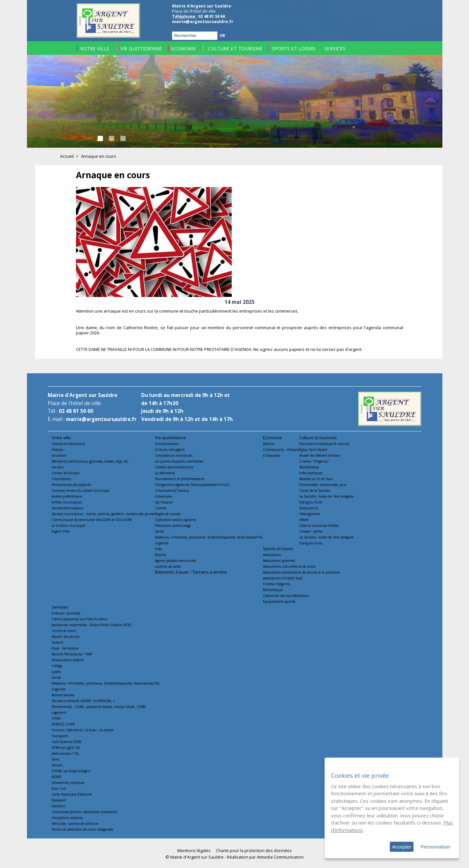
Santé (159, 531)
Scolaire (57, 642)
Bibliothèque (309, 467)
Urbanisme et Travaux (172, 490)
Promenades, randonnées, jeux (323, 485)
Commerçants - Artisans (281, 450)
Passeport (59, 800)
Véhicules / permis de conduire (75, 824)
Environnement (167, 444)
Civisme (161, 508)
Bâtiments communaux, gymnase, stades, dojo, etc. (90, 461)
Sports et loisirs (278, 549)
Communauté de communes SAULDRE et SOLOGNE (92, 520)
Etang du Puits (311, 502)
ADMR (56, 777)
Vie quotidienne (170, 438)
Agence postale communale (175, 561)
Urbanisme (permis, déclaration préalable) (84, 812)
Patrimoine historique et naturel (324, 444)
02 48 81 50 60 (76, 411)
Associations (272, 555)
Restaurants (309, 508)
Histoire (57, 450)
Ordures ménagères (170, 450)
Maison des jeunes (66, 637)
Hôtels (304, 520)
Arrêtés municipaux (67, 502)
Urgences (162, 543)
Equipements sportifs (279, 601)
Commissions (61, 479)
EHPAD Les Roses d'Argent (71, 771)
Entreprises (272, 455)
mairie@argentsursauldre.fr (203, 21)
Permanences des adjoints (71, 485)
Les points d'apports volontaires (179, 461)
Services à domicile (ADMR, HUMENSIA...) (83, 701)
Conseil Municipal (66, 473)
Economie (272, 438)
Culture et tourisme (318, 438)
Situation (59, 455)
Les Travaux (164, 502)
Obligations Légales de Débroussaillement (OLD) (192, 485)
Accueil (67, 156)
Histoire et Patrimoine (68, 444)
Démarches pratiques (68, 783)
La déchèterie (165, 473)
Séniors (57, 765)
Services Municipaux (67, 508)
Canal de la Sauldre (315, 490)
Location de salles (168, 566)
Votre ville (61, 438)
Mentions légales (194, 850)
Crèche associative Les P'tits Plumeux (80, 619)
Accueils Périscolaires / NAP (72, 654)
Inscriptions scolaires (67, 818)
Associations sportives (279, 561)
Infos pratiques (311, 473)
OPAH (56, 718)
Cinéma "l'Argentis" (314, 461)
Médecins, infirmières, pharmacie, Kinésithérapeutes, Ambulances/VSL (209, 537)
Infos (158, 549)
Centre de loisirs (64, 631)
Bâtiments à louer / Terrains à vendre (191, 572)
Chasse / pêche (311, 531)
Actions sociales (63, 695)
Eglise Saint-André (313, 450)
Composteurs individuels (174, 455)
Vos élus (58, 467)
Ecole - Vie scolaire (65, 648)
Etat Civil (59, 788)
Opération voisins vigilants (175, 520)
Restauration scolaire (68, 660)
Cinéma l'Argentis (276, 584)
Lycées (56, 672)
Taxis (55, 759)
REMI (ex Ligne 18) (66, 748)
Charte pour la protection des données (254, 850)
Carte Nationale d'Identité (72, 794)
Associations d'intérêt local (283, 578)
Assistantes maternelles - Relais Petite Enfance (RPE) (91, 625)
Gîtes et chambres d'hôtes (319, 526)
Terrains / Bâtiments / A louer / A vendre (82, 730)
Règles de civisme (168, 514)
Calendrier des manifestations (286, 596)
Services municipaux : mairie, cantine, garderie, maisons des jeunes (103, 514)
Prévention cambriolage (173, 526)
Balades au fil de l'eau (316, 479)
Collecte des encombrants (174, 467)
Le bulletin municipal (68, 526)
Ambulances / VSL (65, 753)
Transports (60, 736)
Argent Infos (61, 531)
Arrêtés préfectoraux (67, 496)
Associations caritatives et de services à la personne (301, 572)
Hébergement (310, 514)
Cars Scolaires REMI (67, 742)
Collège (57, 666)
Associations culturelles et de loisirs (289, 566)
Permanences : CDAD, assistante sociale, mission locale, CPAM (99, 707)
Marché (160, 555)
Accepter (402, 847)
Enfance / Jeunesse (66, 613)
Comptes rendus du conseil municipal (81, 490)
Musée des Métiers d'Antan (320, 455)
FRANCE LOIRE (63, 724)
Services (60, 607)
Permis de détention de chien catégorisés (82, 829)
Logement (59, 713)
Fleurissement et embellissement (180, 479)
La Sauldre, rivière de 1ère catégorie (326, 496)
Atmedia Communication (280, 857)
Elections (58, 806)
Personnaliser (436, 847)
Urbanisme (163, 496)
